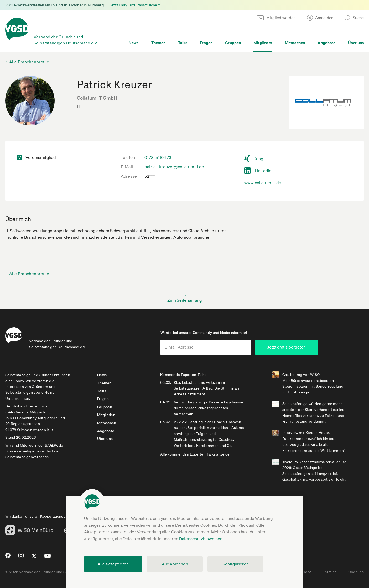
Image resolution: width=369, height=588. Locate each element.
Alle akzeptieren (113, 564)
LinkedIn (263, 171)
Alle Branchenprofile (29, 62)
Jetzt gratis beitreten (287, 347)
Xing (259, 159)
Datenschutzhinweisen (201, 539)
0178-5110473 (158, 157)
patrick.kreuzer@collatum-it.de (174, 167)
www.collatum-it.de (263, 183)
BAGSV (51, 445)
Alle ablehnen (175, 564)
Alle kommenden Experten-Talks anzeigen (196, 454)
